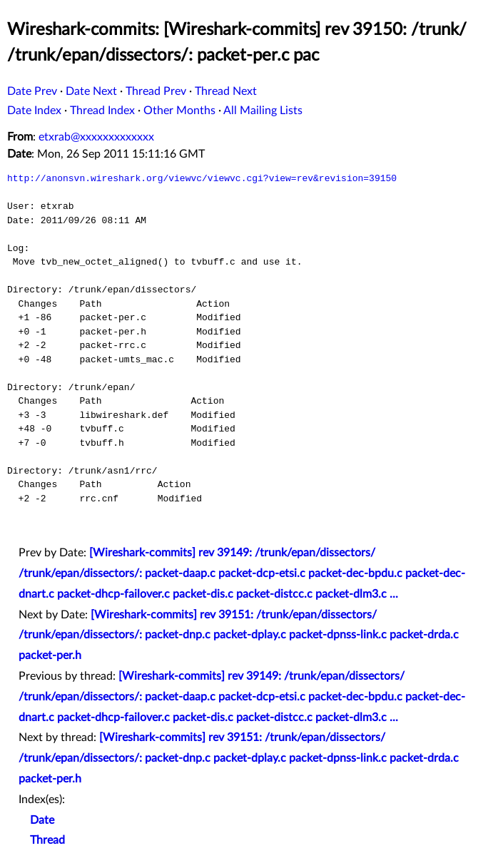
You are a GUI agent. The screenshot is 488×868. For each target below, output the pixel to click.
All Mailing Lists (263, 111)
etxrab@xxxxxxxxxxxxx (96, 137)
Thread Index (102, 111)
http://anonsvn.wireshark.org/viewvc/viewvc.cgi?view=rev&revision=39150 (202, 178)
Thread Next (226, 91)
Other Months (179, 111)
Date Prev (32, 91)
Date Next (91, 91)
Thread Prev (156, 91)
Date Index (34, 111)
